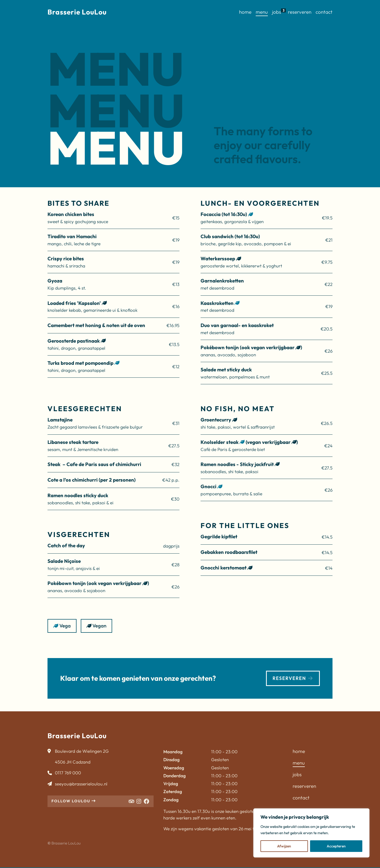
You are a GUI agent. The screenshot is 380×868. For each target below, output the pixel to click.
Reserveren (291, 678)
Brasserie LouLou (77, 12)
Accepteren (336, 846)
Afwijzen (284, 846)
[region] (311, 833)
